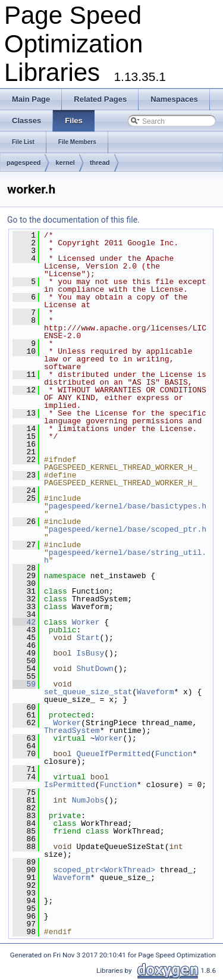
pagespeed (23, 163)
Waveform (155, 692)
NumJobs (88, 800)
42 (24, 622)
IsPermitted (70, 785)
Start (88, 638)
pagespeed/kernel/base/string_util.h (125, 556)
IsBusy (90, 653)
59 (24, 684)
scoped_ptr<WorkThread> (104, 870)
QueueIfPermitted (113, 754)
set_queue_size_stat (88, 692)
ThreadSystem (72, 731)
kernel (65, 163)
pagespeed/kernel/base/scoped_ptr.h (128, 529)
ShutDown (95, 669)
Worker (86, 622)
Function (174, 754)
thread (100, 163)
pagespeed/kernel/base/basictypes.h (128, 506)
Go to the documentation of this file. (73, 220)
